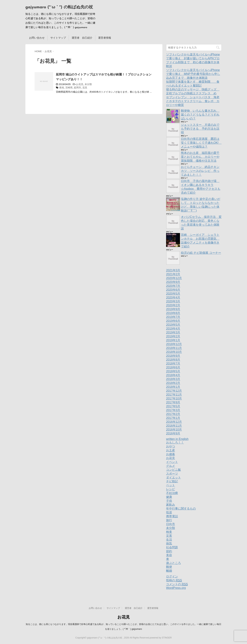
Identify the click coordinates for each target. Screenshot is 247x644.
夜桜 (62, 88)
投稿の (174, 580)
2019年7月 (173, 317)
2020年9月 (173, 282)
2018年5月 (173, 371)
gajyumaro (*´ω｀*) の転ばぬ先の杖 (59, 7)
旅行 (169, 520)
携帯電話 (172, 516)
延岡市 (77, 88)
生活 (169, 540)
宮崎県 (69, 88)
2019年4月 (173, 329)
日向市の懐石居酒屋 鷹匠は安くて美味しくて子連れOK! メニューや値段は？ (201, 143)
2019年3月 (173, 332)
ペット (171, 485)
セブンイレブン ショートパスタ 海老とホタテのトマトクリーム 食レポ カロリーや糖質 (193, 101)
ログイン (172, 576)
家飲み (171, 505)
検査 (169, 532)
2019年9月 (173, 309)
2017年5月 (173, 406)
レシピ (171, 489)
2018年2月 (173, 383)
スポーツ (172, 474)
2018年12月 (174, 344)
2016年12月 (174, 422)
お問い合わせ (37, 38)
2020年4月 (173, 297)
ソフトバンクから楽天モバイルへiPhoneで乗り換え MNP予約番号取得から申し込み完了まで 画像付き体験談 (193, 74)
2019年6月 (173, 321)
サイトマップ (58, 38)
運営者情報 (105, 38)
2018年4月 (173, 375)
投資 (169, 512)
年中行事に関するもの (181, 509)
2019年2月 (173, 336)
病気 (169, 543)
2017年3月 (173, 410)
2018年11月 (174, 348)
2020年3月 (173, 301)
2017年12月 (174, 391)
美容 (169, 555)
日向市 (171, 524)
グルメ (171, 466)
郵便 (169, 567)
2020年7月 (173, 286)
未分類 (88, 84)
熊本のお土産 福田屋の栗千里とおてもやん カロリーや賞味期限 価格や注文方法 (200, 157)
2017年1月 (173, 418)
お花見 (80, 84)
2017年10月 (174, 398)
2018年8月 (173, 360)
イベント (172, 462)
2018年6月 (173, 367)
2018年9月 (173, 356)
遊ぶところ (173, 563)
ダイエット (173, 477)
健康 (169, 497)
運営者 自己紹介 (82, 38)
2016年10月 (174, 430)
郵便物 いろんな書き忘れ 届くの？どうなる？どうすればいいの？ (200, 115)
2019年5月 (173, 325)
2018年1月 (173, 387)
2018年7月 (173, 364)
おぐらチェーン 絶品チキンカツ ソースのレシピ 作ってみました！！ (200, 171)
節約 (169, 551)
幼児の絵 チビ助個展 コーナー (201, 253)
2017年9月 (173, 402)
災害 (169, 536)
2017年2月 (173, 414)
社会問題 (172, 547)
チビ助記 (172, 481)
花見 (85, 88)
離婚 (169, 571)
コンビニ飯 (173, 470)
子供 (169, 501)
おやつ (171, 446)
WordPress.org (176, 588)
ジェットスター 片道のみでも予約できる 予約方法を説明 (200, 129)
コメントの (177, 584)
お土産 (171, 450)
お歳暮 (171, 454)
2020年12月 (174, 278)
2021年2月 (173, 274)
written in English (177, 439)
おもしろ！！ (175, 442)
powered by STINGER (161, 638)
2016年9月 (173, 433)
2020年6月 (173, 290)
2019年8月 (173, 313)
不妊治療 (172, 493)
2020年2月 (173, 305)
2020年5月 (173, 294)
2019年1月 (173, 340)
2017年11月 (174, 395)
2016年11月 (174, 426)
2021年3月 (173, 270)
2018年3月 (173, 379)
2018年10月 (174, 352)
